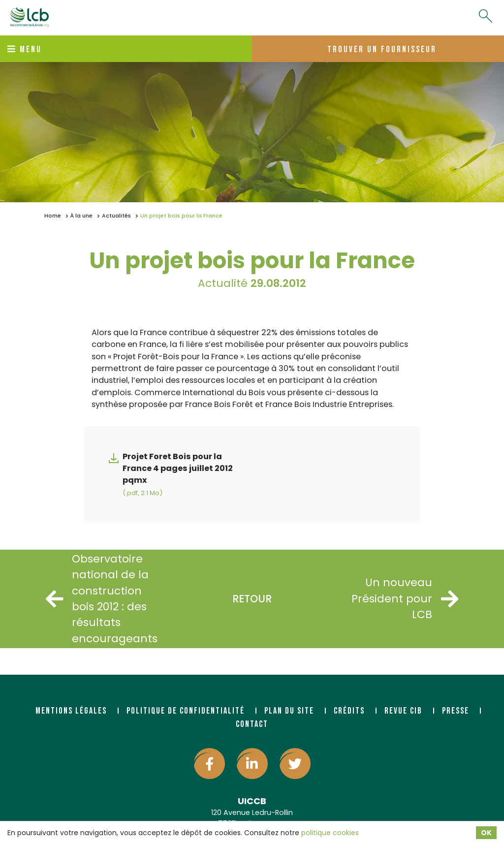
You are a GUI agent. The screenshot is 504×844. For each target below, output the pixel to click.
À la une (81, 216)
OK (486, 833)
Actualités (116, 216)
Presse (456, 711)
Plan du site (289, 711)
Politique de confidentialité (186, 711)
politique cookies (330, 833)
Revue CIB (403, 711)
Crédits (349, 711)
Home (53, 216)
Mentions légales (71, 711)
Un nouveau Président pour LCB (405, 598)
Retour (252, 599)
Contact (252, 724)
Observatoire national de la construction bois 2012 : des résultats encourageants (102, 599)
